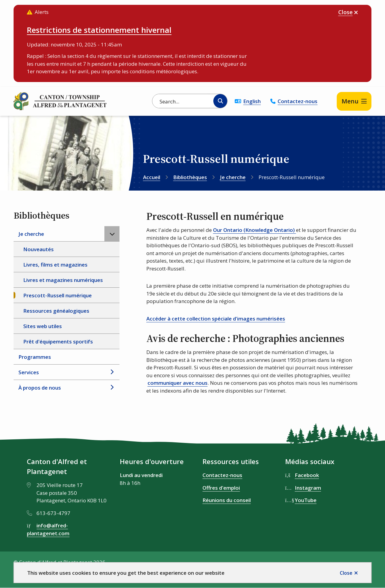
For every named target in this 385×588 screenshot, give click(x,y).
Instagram (308, 488)
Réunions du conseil (227, 500)
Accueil (152, 177)
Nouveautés (38, 249)
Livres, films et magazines (55, 265)
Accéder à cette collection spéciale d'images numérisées (216, 319)
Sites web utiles (43, 326)
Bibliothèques (190, 177)
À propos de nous (40, 388)
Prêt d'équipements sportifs (58, 341)
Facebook (307, 475)
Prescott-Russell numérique (57, 295)
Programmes (35, 357)
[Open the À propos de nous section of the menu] (112, 387)
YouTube (306, 500)
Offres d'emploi (221, 488)
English (252, 101)
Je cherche (233, 177)
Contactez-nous (297, 101)
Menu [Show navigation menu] (350, 101)
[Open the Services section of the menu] (112, 372)
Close (346, 573)
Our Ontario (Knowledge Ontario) (255, 230)
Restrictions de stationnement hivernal (99, 30)
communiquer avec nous (178, 383)
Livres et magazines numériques (63, 280)
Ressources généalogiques (56, 311)
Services (29, 372)
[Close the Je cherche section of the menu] (112, 234)
